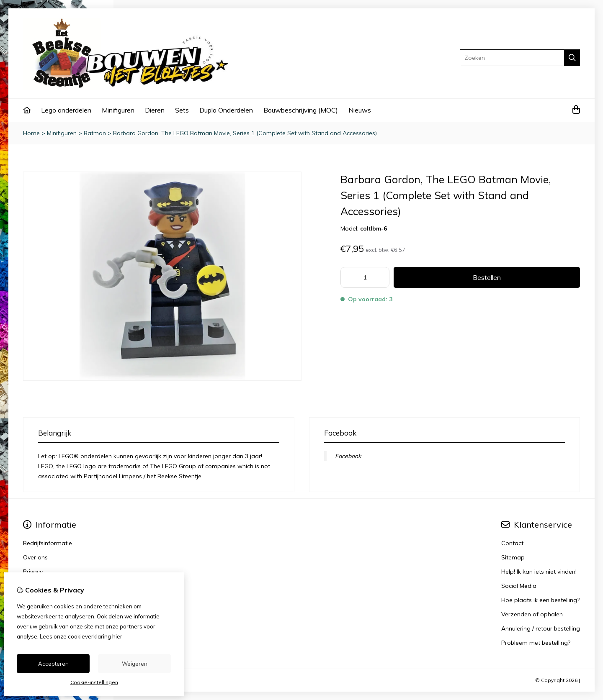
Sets (182, 110)
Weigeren (135, 664)
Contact (512, 543)
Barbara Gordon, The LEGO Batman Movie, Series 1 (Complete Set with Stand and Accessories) (245, 133)
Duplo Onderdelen (226, 110)
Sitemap (513, 557)
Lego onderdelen (66, 110)
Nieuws (360, 110)
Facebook (348, 456)
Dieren (155, 110)
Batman (95, 133)
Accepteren (53, 664)
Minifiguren (118, 110)
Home (31, 133)
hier (117, 636)
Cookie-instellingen (94, 682)
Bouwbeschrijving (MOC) (301, 110)
